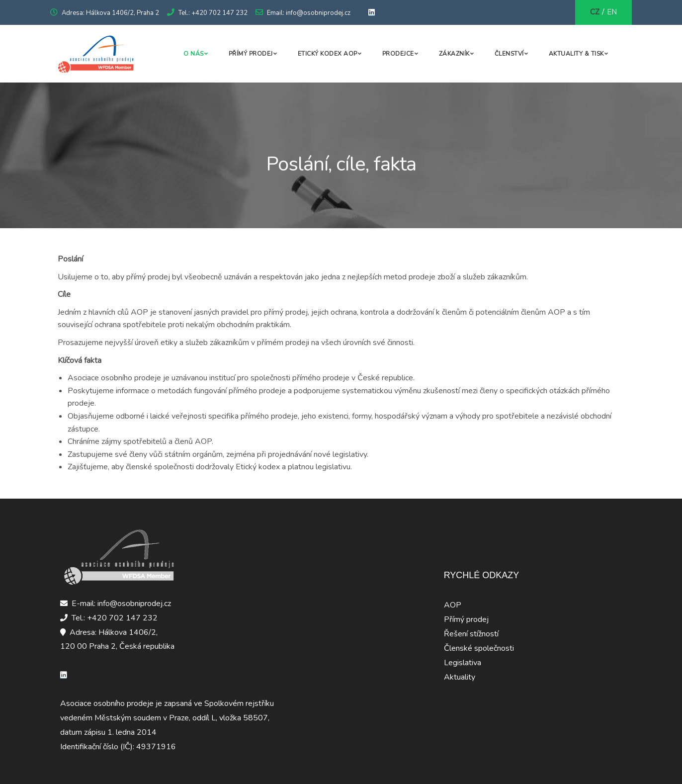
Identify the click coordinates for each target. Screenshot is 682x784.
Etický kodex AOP (328, 54)
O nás (194, 54)
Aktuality (460, 677)
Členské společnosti (479, 648)
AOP (453, 605)
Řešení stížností (471, 634)
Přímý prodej (251, 54)
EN (612, 12)
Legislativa (463, 663)
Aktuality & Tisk (576, 54)
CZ (595, 12)
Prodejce (398, 54)
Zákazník (454, 54)
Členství (509, 54)
